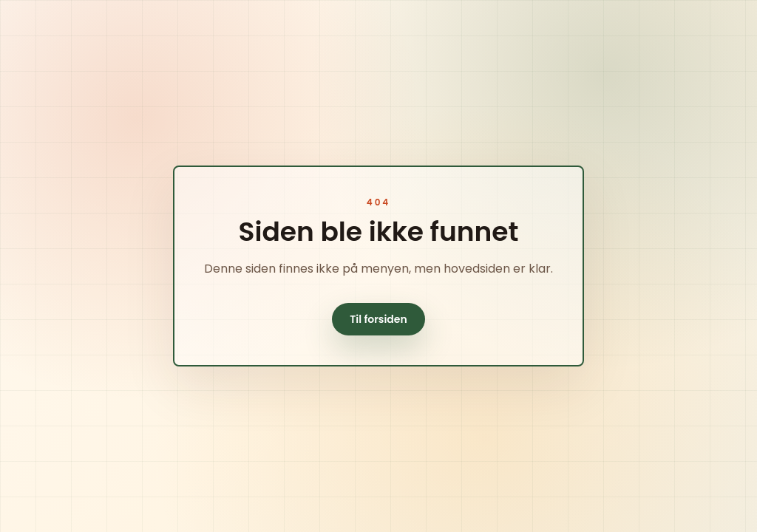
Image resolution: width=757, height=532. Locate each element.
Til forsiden (378, 319)
